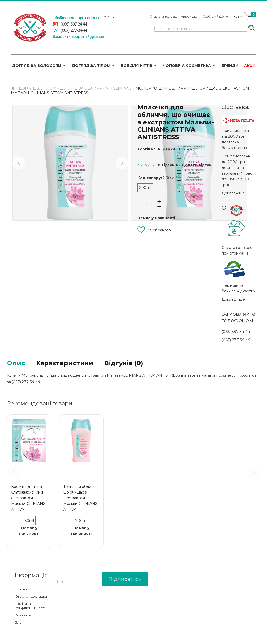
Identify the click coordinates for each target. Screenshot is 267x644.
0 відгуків (168, 165)
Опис (16, 363)
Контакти (23, 615)
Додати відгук (196, 165)
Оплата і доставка (31, 596)
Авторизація (190, 17)
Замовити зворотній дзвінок (78, 37)
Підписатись (125, 579)
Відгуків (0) (124, 363)
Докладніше (233, 193)
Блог (19, 622)
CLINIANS (186, 149)
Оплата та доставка (164, 17)
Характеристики (65, 363)
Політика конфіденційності (30, 606)
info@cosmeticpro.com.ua (76, 18)
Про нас (22, 589)
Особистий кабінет (216, 17)
